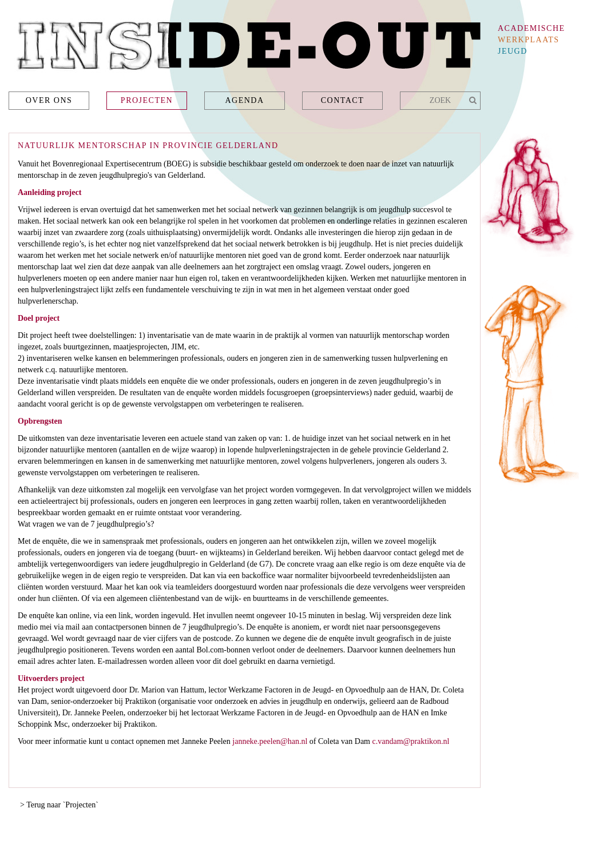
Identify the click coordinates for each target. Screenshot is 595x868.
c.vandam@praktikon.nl (411, 741)
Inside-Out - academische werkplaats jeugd (245, 49)
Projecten (147, 100)
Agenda (244, 100)
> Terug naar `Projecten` (59, 805)
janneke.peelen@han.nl (270, 741)
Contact (343, 100)
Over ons (49, 100)
